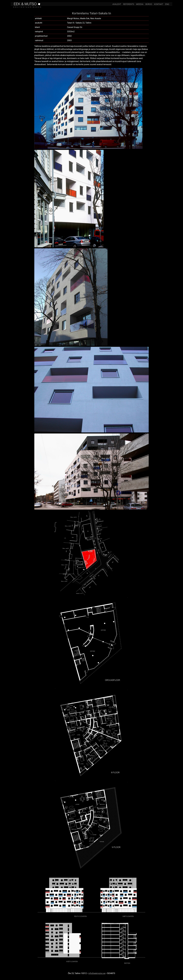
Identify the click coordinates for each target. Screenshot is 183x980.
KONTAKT (159, 4)
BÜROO (149, 4)
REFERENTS (129, 4)
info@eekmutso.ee (97, 973)
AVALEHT (117, 4)
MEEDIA (140, 4)
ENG (167, 4)
